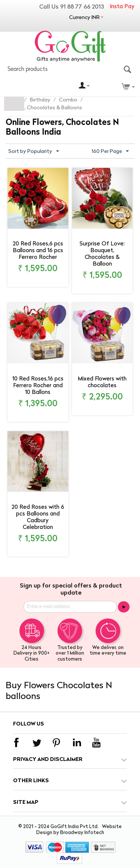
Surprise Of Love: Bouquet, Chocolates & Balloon (102, 254)
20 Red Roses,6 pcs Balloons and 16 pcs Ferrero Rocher (38, 251)
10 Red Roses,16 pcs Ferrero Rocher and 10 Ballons (38, 386)
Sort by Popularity (34, 151)
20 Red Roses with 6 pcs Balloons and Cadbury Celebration (38, 518)
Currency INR (84, 18)
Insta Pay (122, 7)
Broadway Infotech (82, 833)
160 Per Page (110, 151)
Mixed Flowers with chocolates (102, 383)
